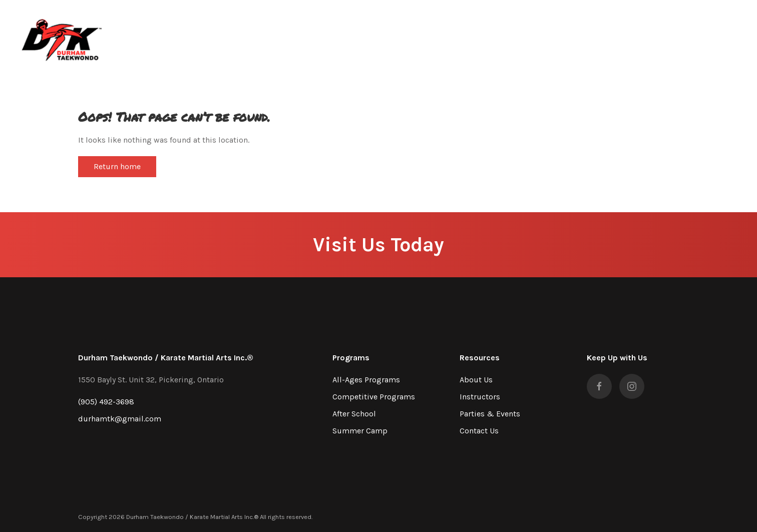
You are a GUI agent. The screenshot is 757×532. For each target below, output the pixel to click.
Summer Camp (360, 431)
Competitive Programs (374, 397)
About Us (476, 380)
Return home (117, 166)
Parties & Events (490, 414)
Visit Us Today (378, 245)
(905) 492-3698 (106, 402)
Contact (660, 37)
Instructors (480, 397)
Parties (579, 37)
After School (354, 414)
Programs (534, 37)
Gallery (619, 37)
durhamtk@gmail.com (120, 419)
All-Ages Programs (366, 380)
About (491, 37)
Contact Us (479, 431)
